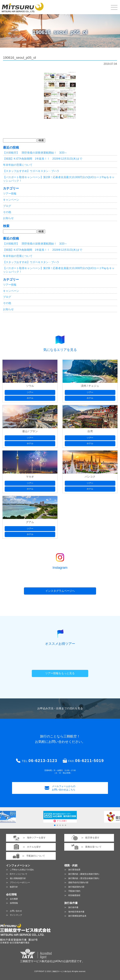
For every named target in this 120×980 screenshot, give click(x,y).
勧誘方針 (14, 887)
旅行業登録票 (74, 870)
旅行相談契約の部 (76, 887)
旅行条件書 (73, 907)
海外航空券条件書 (76, 912)
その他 (7, 212)
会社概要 (14, 899)
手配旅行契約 (74, 891)
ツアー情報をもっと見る (60, 673)
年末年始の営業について (18, 165)
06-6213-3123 (43, 761)
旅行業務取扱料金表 (77, 916)
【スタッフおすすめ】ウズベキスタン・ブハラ (31, 171)
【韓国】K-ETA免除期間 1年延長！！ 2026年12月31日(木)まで (43, 159)
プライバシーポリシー (20, 883)
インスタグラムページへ (60, 591)
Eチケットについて (19, 874)
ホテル (30, 398)
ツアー (30, 392)
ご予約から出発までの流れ (22, 870)
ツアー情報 (10, 194)
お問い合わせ (16, 911)
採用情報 (14, 903)
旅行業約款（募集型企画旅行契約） (84, 874)
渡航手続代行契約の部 (78, 883)
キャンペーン (11, 200)
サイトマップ (16, 915)
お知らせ (8, 218)
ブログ (7, 206)
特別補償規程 (74, 895)
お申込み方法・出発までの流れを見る (60, 708)
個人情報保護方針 (18, 878)
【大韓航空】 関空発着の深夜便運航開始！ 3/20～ (35, 153)
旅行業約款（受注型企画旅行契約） (84, 878)
